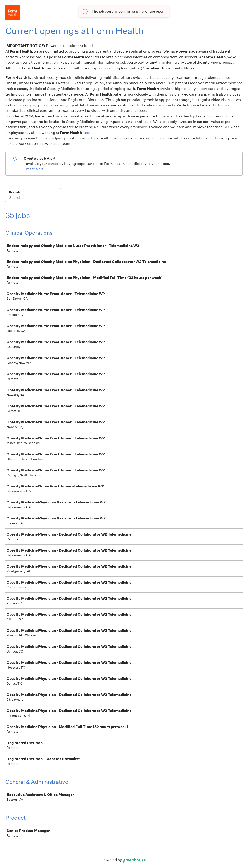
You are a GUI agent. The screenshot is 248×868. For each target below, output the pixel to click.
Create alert (34, 169)
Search (14, 192)
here (86, 133)
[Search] (33, 198)
